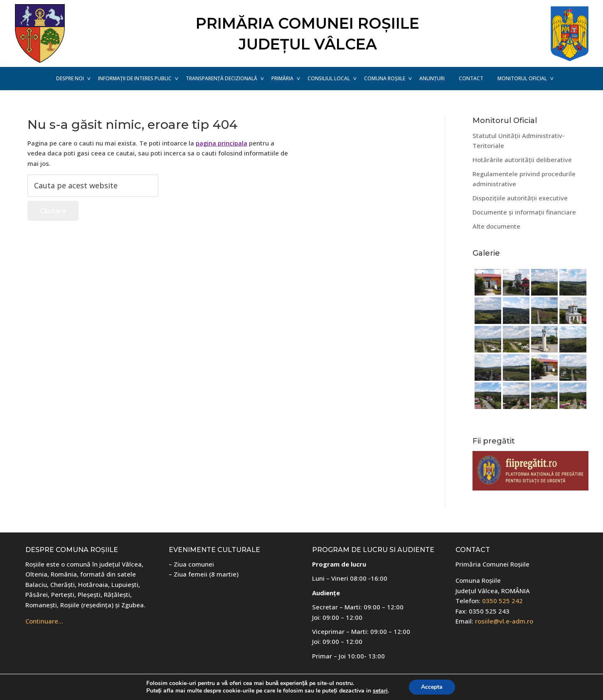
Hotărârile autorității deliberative (522, 160)
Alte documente (496, 226)
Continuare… (44, 621)
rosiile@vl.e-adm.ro (504, 621)
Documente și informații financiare (524, 212)
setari (380, 691)
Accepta (432, 687)
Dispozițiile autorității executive (520, 198)
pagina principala (222, 143)
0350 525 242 (502, 601)
